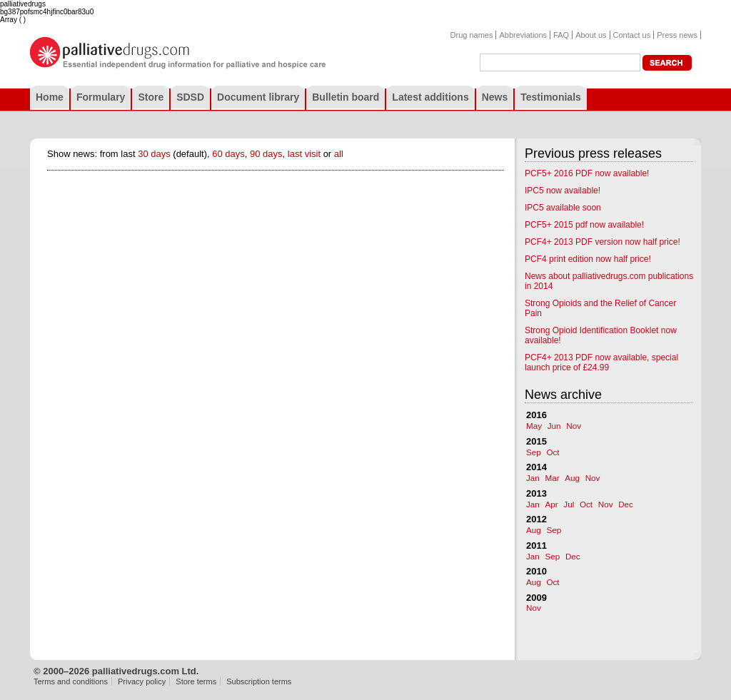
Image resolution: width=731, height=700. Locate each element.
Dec (626, 504)
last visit (304, 154)
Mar (552, 478)
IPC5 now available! (563, 191)
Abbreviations (523, 35)
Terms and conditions (71, 681)
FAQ (561, 35)
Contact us (632, 35)
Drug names (472, 35)
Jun (554, 426)
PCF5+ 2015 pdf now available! (584, 225)
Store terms (196, 681)
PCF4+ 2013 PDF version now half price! (603, 242)
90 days (266, 154)
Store (151, 97)
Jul (569, 504)
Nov (574, 426)
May (534, 426)
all (339, 154)
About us (591, 35)
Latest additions (430, 97)
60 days (228, 154)
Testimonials (551, 97)
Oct (553, 452)
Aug (572, 478)
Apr (551, 504)
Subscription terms (259, 681)
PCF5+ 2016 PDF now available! (587, 173)
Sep (534, 452)
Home (50, 97)
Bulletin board (346, 97)
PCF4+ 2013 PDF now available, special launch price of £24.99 (601, 362)
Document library (258, 97)
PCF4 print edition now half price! (588, 259)
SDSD (190, 97)
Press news (677, 35)
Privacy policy (142, 681)
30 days (154, 154)
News (495, 97)
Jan (533, 478)
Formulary (101, 97)
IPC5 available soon (563, 208)
